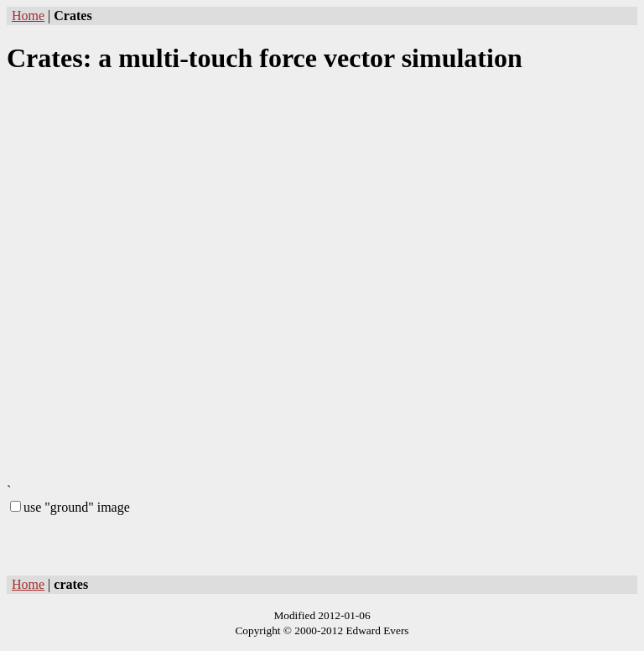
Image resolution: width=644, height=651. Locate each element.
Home (28, 16)
